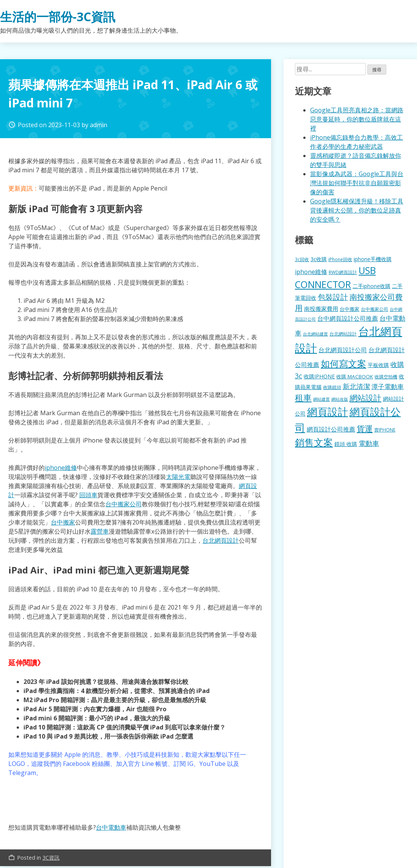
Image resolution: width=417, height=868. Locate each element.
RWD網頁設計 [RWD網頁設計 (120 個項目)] (343, 272)
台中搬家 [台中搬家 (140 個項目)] (350, 309)
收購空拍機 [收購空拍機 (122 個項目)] (386, 377)
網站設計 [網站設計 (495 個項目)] (365, 398)
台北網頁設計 (221, 540)
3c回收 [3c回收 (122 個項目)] (302, 259)
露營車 (100, 531)
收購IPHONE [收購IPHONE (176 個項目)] (319, 376)
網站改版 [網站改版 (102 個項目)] (340, 399)
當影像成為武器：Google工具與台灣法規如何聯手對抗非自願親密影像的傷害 (357, 183)
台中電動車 (111, 827)
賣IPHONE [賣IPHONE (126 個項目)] (385, 430)
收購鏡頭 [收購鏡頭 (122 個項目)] (332, 387)
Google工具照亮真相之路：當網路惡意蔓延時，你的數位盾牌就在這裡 (357, 119)
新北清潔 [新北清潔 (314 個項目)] (356, 386)
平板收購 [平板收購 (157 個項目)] (378, 365)
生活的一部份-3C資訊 (58, 17)
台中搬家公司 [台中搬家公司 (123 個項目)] (375, 309)
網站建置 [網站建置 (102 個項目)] (321, 399)
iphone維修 (61, 468)
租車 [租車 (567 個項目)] (303, 397)
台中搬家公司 (124, 504)
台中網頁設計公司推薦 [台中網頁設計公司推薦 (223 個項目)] (348, 318)
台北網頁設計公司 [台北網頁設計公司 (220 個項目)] (343, 350)
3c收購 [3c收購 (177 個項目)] (319, 259)
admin (99, 125)
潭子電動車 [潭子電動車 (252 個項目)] (388, 387)
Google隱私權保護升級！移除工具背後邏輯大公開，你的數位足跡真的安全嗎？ (357, 210)
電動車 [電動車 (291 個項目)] (369, 443)
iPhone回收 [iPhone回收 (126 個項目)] (340, 259)
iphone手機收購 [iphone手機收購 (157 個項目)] (373, 259)
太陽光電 (178, 477)
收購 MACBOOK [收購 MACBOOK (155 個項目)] (355, 377)
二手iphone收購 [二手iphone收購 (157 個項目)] (372, 286)
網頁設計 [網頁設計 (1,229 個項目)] (328, 412)
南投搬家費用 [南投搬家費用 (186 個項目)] (321, 309)
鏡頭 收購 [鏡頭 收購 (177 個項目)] (346, 444)
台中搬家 (63, 522)
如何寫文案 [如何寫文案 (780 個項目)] (343, 363)
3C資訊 (51, 858)
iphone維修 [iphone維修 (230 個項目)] (311, 272)
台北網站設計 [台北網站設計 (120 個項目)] (343, 334)
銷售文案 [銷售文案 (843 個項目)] (314, 442)
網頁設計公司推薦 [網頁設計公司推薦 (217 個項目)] (331, 429)
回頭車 (88, 495)
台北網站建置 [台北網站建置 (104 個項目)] (315, 334)
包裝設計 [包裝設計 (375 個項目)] (333, 297)
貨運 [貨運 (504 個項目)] (365, 428)
